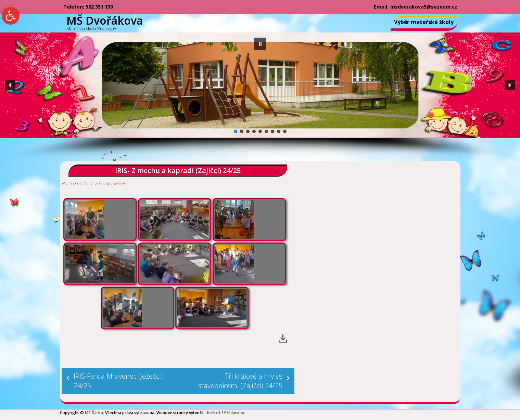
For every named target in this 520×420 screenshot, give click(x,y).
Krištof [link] (214, 413)
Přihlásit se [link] (235, 413)
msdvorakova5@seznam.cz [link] (424, 7)
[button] (260, 44)
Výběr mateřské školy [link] (424, 22)
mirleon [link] (119, 183)
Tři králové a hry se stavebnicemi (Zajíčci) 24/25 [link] (240, 381)
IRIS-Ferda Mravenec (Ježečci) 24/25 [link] (118, 381)
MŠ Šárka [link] (94, 413)
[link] (11, 16)
